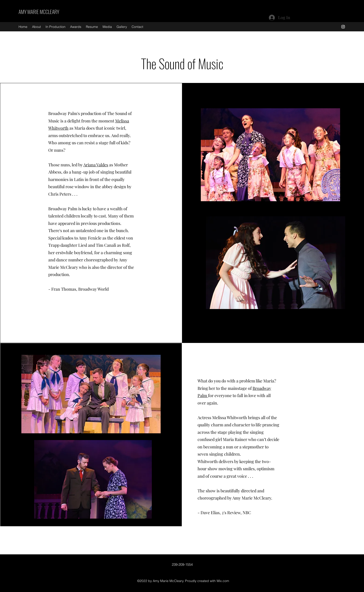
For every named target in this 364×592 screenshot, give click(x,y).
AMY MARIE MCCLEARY (39, 12)
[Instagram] (343, 27)
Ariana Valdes (96, 165)
